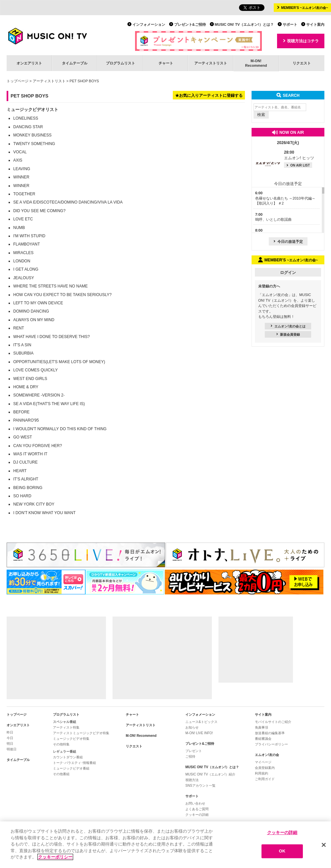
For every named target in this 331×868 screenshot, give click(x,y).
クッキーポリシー (55, 857)
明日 (10, 744)
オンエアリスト (29, 63)
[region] (165, 845)
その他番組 (61, 774)
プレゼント (194, 751)
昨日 (10, 732)
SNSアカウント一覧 (200, 786)
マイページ (263, 762)
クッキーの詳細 (197, 815)
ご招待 (190, 756)
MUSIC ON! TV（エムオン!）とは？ (244, 24)
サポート (290, 24)
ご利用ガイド (265, 779)
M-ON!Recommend (256, 63)
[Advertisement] (56, 658)
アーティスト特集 (66, 727)
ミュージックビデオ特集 (71, 739)
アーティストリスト (211, 63)
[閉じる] (324, 845)
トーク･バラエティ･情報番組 (74, 763)
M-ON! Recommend (141, 736)
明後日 (12, 749)
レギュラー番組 (65, 752)
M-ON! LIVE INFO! (199, 733)
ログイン (288, 273)
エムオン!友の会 (267, 755)
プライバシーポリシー (271, 744)
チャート (166, 63)
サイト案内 (315, 24)
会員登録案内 (265, 768)
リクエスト (302, 63)
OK (282, 851)
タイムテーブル (75, 63)
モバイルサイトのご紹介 (273, 722)
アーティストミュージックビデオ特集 (81, 733)
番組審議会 (263, 739)
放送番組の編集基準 (270, 733)
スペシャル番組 (65, 722)
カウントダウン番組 (68, 757)
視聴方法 (192, 780)
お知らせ (192, 727)
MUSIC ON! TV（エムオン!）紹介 (210, 774)
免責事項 (261, 727)
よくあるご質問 (197, 809)
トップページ (18, 81)
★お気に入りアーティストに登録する (209, 95)
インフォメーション (149, 24)
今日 (10, 738)
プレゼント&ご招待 (190, 24)
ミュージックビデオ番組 (71, 768)
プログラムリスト (120, 63)
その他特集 (61, 744)
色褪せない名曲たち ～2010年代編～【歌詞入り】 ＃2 (285, 198)
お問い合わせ (195, 803)
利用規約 (261, 773)
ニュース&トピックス (201, 722)
